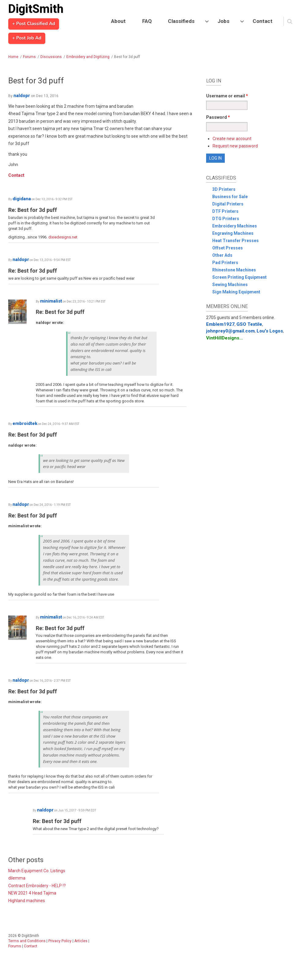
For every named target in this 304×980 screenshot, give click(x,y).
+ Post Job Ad (27, 38)
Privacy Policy (60, 941)
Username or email (227, 96)
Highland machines (27, 901)
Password (218, 117)
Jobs (223, 21)
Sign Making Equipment (236, 292)
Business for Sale (230, 197)
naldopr (22, 96)
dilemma (17, 878)
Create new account (232, 139)
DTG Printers (226, 219)
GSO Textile (249, 324)
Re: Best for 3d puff (33, 210)
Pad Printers (225, 263)
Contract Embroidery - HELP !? (37, 886)
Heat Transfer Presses (235, 241)
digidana (22, 199)
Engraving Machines (233, 233)
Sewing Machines (230, 285)
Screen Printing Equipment (239, 277)
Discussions (51, 57)
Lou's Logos (270, 331)
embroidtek (25, 423)
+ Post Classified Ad (34, 24)
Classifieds (181, 21)
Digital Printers (228, 204)
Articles (81, 941)
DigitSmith (36, 9)
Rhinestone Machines (234, 270)
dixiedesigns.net (63, 237)
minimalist (51, 301)
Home (13, 57)
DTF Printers (225, 211)
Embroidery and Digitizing (88, 57)
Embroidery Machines (235, 226)
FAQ (147, 21)
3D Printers (224, 189)
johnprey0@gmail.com (230, 331)
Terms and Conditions (27, 941)
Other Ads (222, 255)
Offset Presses (228, 248)
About (118, 21)
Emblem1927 (220, 324)
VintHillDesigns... (224, 338)
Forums (29, 57)
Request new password (235, 146)
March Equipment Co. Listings (37, 871)
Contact (263, 21)
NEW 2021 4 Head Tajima (32, 893)
